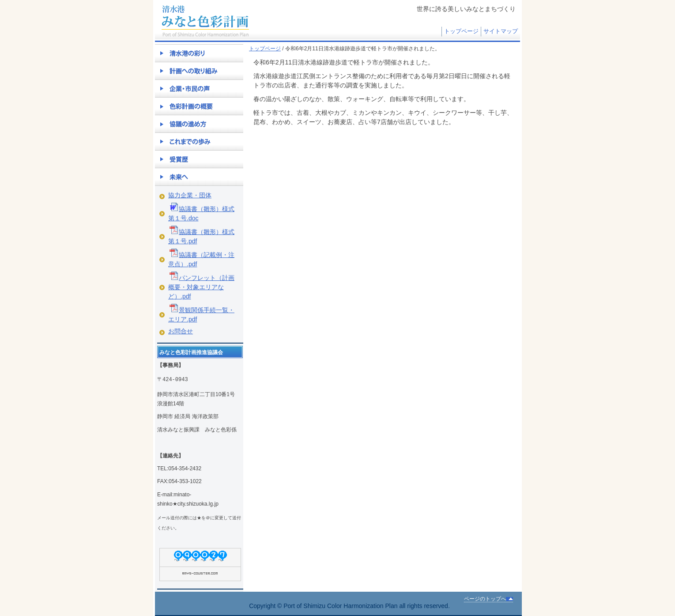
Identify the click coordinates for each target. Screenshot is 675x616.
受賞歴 (199, 159)
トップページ (461, 31)
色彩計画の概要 (199, 106)
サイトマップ (501, 31)
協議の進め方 (199, 124)
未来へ (199, 177)
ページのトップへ (485, 599)
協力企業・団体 (190, 195)
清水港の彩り (199, 53)
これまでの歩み (199, 141)
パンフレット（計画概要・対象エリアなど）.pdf (201, 287)
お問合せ (181, 331)
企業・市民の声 (199, 88)
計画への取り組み (199, 71)
